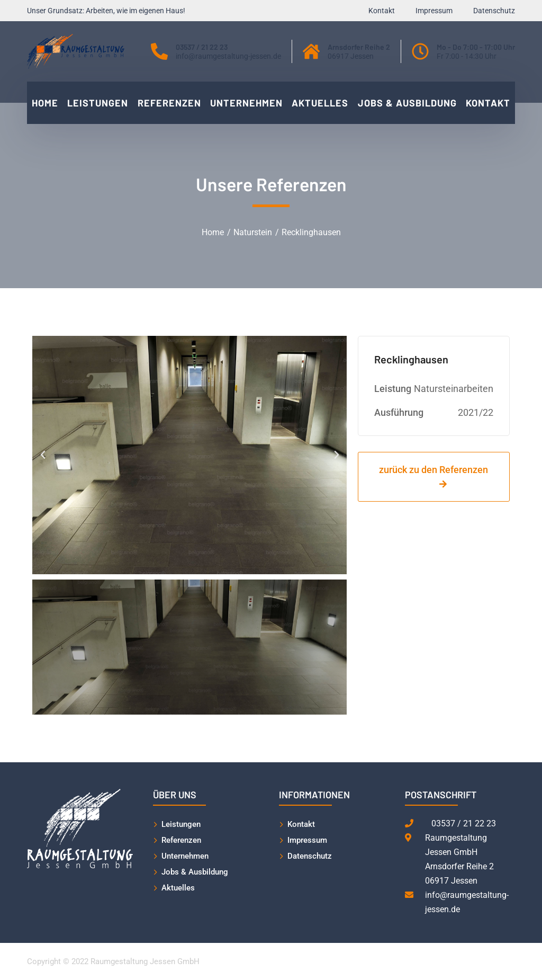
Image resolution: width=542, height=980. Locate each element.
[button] (43, 455)
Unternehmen (185, 856)
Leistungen (181, 824)
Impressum (307, 840)
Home (213, 232)
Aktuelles (178, 888)
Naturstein (253, 232)
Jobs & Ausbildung (195, 872)
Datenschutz (310, 856)
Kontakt (301, 824)
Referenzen (181, 840)
